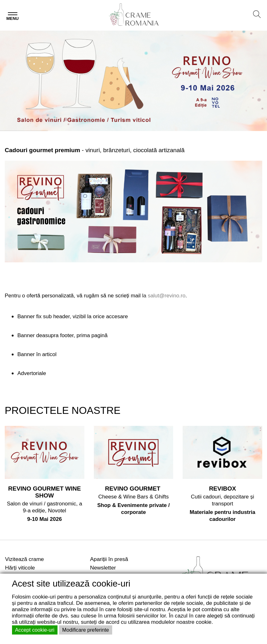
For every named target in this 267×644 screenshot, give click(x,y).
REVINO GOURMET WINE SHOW (45, 492)
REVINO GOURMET (133, 489)
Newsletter (103, 568)
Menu (12, 18)
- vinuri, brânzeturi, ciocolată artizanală (95, 150)
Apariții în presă (109, 559)
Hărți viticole (20, 568)
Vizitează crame (24, 559)
